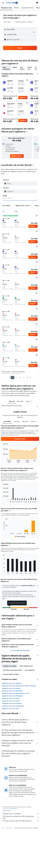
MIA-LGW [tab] (20, 401)
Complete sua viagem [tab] (10, 661)
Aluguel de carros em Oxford (11, 696)
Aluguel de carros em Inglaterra (12, 679)
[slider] (38, 200)
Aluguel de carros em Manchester (12, 686)
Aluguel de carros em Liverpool (12, 699)
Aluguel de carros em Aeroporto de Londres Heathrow (19, 681)
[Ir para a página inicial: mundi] (12, 3)
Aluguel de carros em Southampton (13, 701)
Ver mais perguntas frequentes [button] (20, 646)
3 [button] (20, 377)
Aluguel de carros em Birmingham (13, 691)
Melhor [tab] (15, 67)
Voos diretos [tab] (22, 68)
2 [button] (16, 377)
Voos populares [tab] (30, 665)
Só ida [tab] (36, 68)
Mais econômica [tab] (6, 68)
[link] (17, 156)
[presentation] (19, 18)
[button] (3, 3)
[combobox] (8, 22)
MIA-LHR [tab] (12, 401)
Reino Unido (9, 823)
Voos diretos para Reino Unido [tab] (12, 665)
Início (3, 823)
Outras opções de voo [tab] (26, 661)
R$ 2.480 (14, 18)
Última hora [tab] (30, 68)
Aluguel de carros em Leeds (11, 704)
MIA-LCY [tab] (29, 401)
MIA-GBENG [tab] (7, 421)
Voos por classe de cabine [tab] (11, 670)
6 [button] (28, 377)
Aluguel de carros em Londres (11, 684)
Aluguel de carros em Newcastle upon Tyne (15, 689)
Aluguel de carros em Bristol (11, 694)
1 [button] (12, 377)
